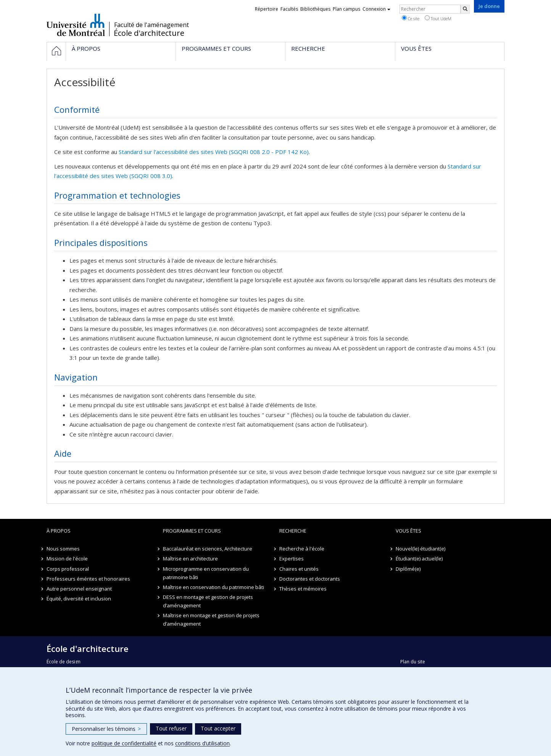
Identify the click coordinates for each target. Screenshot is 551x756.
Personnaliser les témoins (106, 729)
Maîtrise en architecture (190, 559)
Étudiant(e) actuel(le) (419, 559)
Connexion (376, 9)
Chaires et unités (299, 569)
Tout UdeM (438, 18)
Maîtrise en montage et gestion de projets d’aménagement (211, 620)
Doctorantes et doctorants (310, 579)
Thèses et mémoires (303, 589)
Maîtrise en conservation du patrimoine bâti (213, 587)
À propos (59, 531)
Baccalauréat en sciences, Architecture (208, 549)
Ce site (411, 18)
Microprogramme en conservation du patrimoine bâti (206, 573)
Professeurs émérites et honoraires (88, 579)
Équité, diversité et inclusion (79, 599)
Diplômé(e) (408, 569)
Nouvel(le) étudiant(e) (420, 549)
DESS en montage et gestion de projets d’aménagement (208, 601)
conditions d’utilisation (202, 743)
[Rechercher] (465, 9)
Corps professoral (68, 569)
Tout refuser (171, 728)
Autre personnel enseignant (79, 589)
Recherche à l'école (302, 549)
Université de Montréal (76, 25)
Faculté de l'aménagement (151, 25)
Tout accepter (218, 728)
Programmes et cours (192, 531)
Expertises (292, 559)
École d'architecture (149, 33)
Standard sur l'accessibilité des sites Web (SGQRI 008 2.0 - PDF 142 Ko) (214, 152)
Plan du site (413, 662)
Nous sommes (63, 549)
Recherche (293, 531)
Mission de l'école (67, 559)
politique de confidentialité (124, 743)
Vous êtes (408, 531)
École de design (64, 662)
